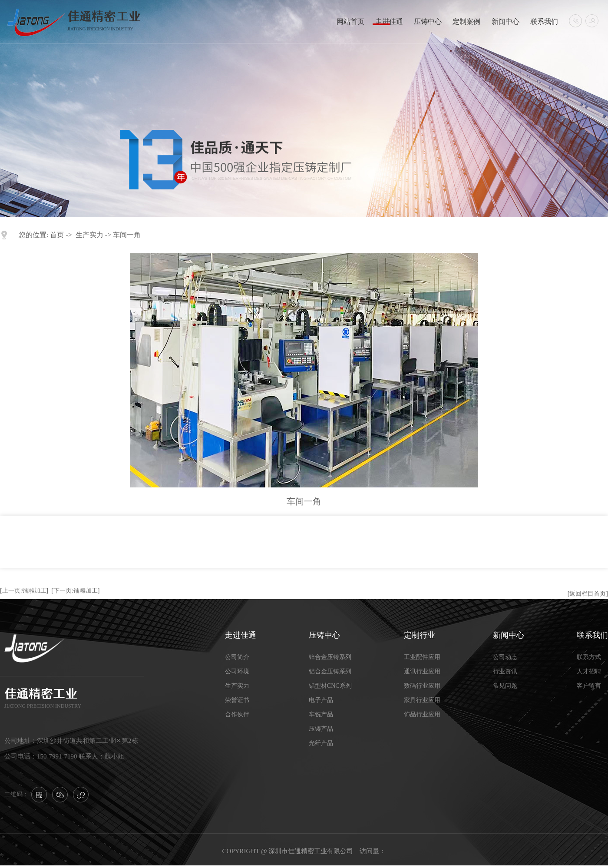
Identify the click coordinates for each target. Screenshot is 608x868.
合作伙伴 (237, 714)
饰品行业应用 (422, 714)
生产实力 (89, 235)
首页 (57, 235)
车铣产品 (321, 714)
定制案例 (466, 22)
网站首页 (350, 22)
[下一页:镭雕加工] (75, 591)
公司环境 (237, 671)
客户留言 (589, 686)
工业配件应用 (422, 657)
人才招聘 (589, 671)
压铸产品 (321, 729)
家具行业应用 (422, 700)
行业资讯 (505, 671)
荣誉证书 (237, 700)
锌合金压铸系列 (330, 657)
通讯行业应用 (422, 671)
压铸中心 (428, 22)
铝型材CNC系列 (330, 686)
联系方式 (589, 657)
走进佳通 (389, 22)
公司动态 (505, 657)
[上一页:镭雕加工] (24, 591)
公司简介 (237, 657)
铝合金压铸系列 (330, 671)
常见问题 (505, 686)
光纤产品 (321, 743)
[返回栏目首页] (588, 594)
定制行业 (420, 635)
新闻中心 (506, 22)
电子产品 (321, 700)
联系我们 (544, 22)
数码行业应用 (422, 686)
